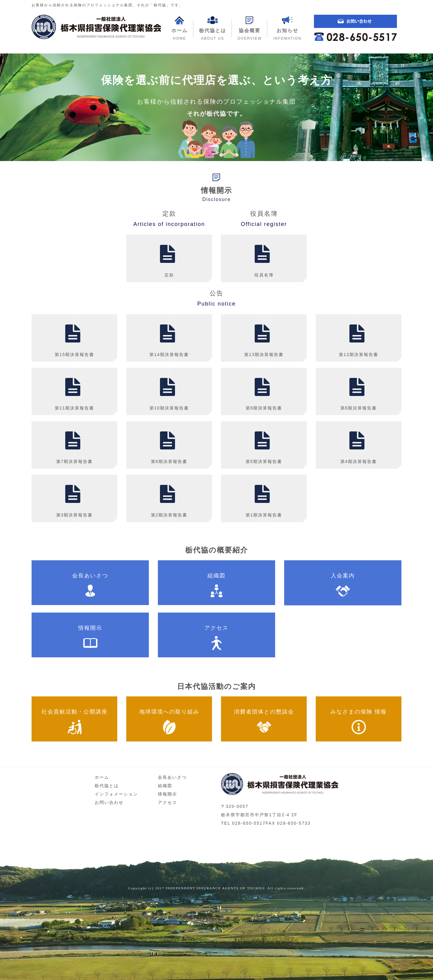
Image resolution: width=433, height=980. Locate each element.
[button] (250, 29)
